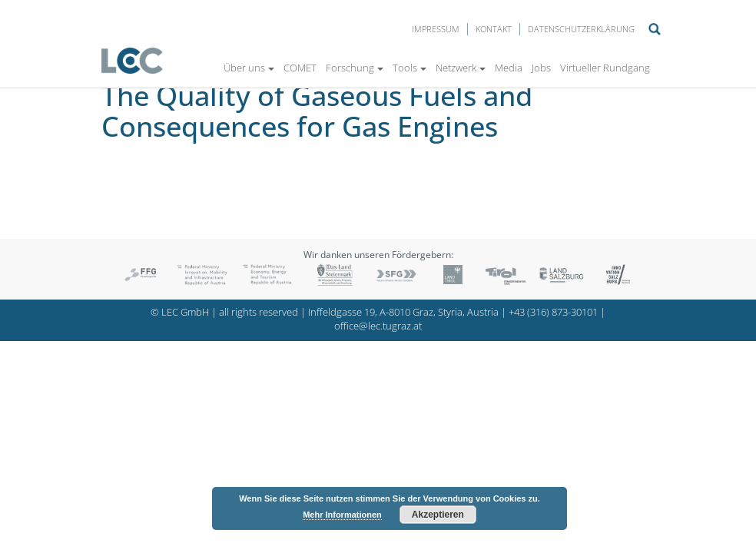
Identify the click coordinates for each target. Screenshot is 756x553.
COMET (300, 68)
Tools (409, 68)
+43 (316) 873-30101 (553, 312)
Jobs (541, 68)
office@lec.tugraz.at (378, 326)
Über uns (249, 68)
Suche (655, 29)
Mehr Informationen (342, 515)
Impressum (436, 29)
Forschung (355, 68)
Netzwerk (461, 68)
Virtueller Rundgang (605, 68)
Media (509, 68)
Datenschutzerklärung (581, 29)
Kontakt (494, 29)
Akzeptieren (438, 515)
